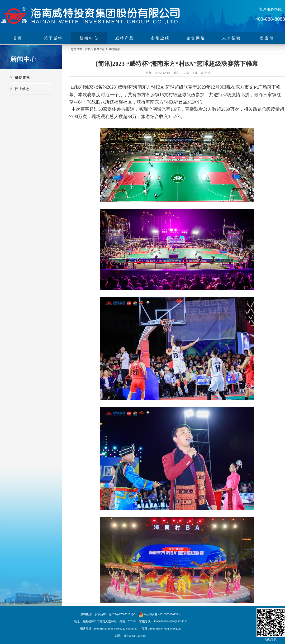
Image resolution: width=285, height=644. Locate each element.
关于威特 (53, 38)
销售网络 (196, 38)
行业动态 (22, 89)
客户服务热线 (270, 9)
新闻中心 (89, 38)
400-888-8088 (270, 19)
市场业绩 (160, 38)
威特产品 (125, 38)
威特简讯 (22, 78)
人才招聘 (232, 38)
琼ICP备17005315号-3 (122, 614)
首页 (18, 38)
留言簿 (267, 38)
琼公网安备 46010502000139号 (162, 614)
